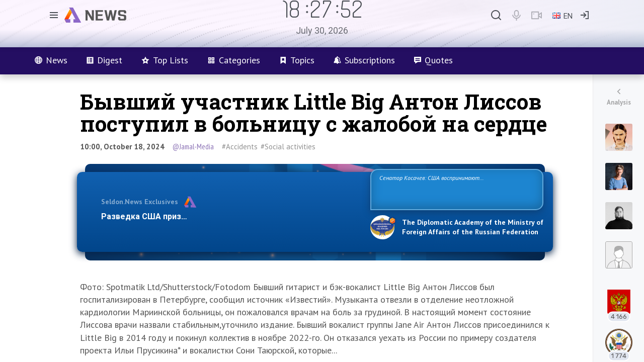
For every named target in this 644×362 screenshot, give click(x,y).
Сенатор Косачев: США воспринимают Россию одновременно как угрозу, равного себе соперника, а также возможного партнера (455, 189)
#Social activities (288, 147)
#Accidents (240, 147)
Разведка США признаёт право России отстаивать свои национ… (230, 216)
